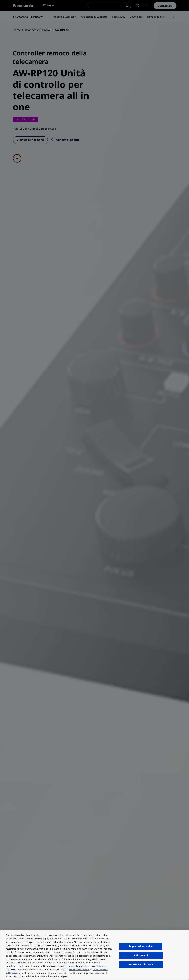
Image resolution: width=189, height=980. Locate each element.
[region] (94, 955)
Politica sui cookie (79, 969)
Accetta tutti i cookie (141, 964)
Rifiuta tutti (141, 955)
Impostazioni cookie (141, 946)
